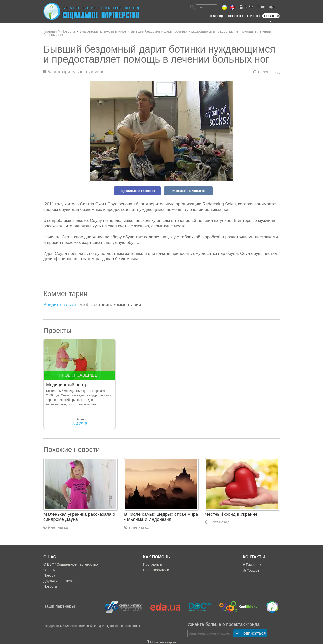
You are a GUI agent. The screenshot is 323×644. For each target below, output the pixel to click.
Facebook (252, 565)
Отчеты (254, 16)
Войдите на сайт (60, 305)
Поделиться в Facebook (137, 191)
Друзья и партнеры (59, 581)
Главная (50, 31)
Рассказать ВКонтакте (188, 191)
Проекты (236, 16)
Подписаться (250, 633)
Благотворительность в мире (103, 31)
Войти (249, 7)
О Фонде (217, 16)
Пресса (49, 575)
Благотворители (156, 570)
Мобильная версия (162, 642)
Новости (272, 16)
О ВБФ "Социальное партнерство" (71, 564)
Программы (153, 564)
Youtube (251, 570)
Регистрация (266, 7)
